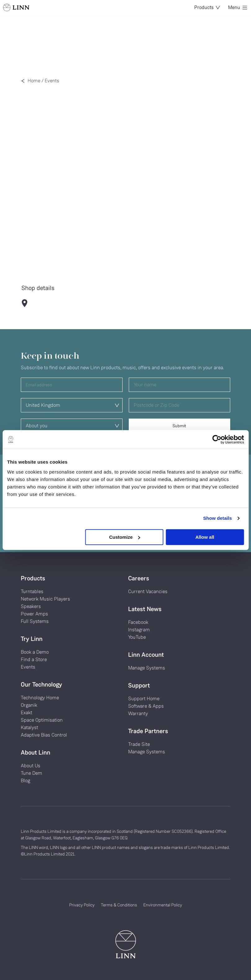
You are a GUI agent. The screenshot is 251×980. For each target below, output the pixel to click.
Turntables (32, 591)
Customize (125, 537)
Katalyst (29, 727)
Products (207, 7)
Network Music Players (45, 599)
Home (34, 81)
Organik (29, 705)
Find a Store (34, 659)
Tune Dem (31, 773)
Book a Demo (35, 652)
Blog (25, 780)
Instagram (139, 630)
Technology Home (40, 698)
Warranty (138, 713)
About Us (31, 766)
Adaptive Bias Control (44, 735)
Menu (238, 7)
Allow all (205, 537)
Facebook (138, 622)
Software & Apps (146, 706)
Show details (218, 518)
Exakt (27, 712)
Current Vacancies (148, 591)
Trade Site (139, 744)
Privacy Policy (82, 905)
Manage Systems (147, 668)
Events (52, 81)
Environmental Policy (163, 905)
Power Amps (34, 614)
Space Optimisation (42, 720)
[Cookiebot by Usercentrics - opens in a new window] (217, 439)
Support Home (144, 699)
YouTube (137, 637)
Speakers (31, 606)
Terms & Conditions (119, 905)
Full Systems (35, 621)
